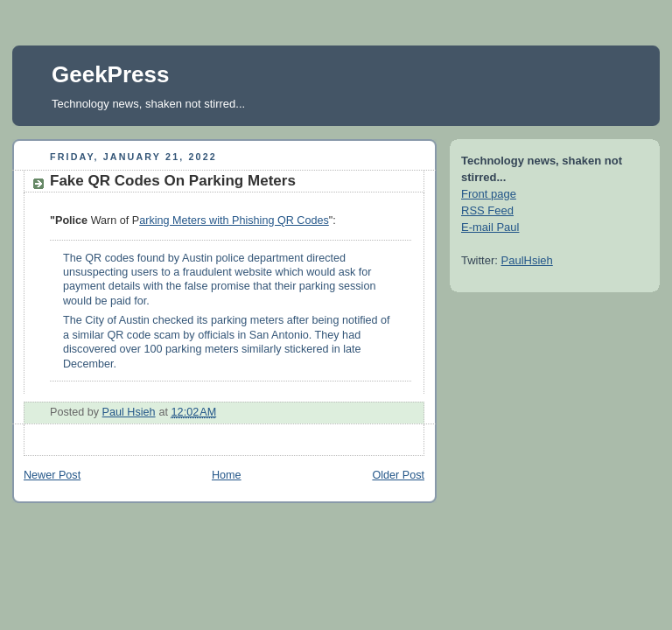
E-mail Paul (490, 227)
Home (227, 475)
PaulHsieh (527, 260)
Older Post (398, 475)
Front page (489, 194)
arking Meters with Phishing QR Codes (234, 220)
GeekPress (110, 74)
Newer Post (52, 475)
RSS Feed (487, 210)
